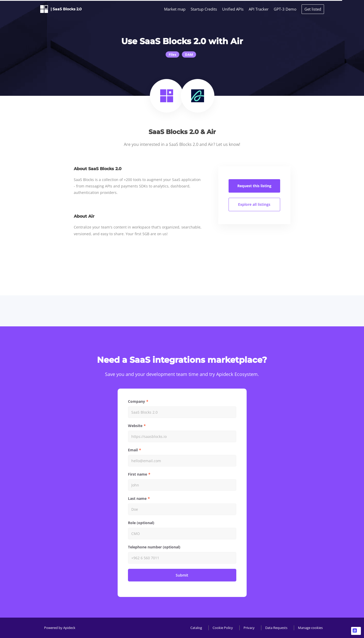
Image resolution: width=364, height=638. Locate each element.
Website (135, 426)
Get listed (313, 9)
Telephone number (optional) (154, 547)
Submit (182, 575)
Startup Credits (204, 9)
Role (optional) (141, 523)
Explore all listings (254, 204)
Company (136, 401)
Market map (175, 9)
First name (137, 474)
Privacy (249, 628)
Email (133, 450)
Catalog (196, 628)
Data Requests (276, 628)
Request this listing (254, 186)
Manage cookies (310, 628)
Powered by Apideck (60, 628)
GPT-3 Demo (285, 9)
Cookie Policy (223, 628)
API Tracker (259, 9)
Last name (137, 498)
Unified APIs (233, 9)
